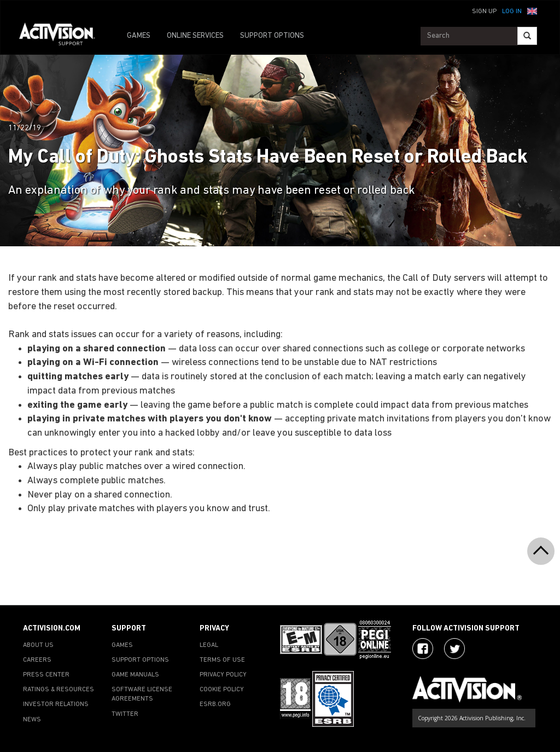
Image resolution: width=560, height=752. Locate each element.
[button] (532, 10)
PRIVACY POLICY (223, 675)
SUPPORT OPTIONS (272, 36)
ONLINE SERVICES (195, 36)
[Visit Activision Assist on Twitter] (454, 649)
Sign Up (484, 11)
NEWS (32, 720)
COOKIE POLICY (222, 690)
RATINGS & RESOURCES (59, 690)
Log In (512, 11)
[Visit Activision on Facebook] (423, 649)
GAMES (139, 36)
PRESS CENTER (46, 675)
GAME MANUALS (135, 675)
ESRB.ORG (215, 704)
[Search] (527, 36)
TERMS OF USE (222, 660)
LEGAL (209, 645)
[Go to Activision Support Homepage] (63, 36)
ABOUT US (38, 645)
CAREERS (37, 660)
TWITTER (125, 714)
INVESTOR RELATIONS (56, 704)
